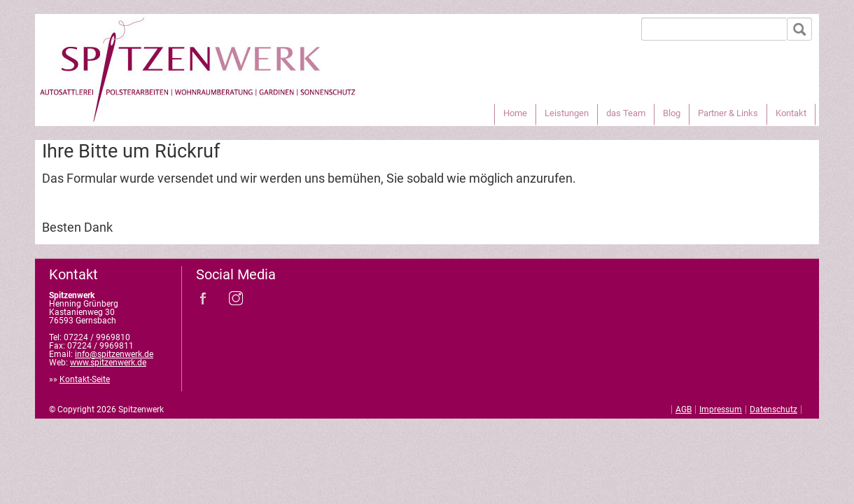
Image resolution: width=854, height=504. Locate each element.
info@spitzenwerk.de (114, 354)
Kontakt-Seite (85, 379)
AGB (684, 409)
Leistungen (567, 113)
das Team (626, 113)
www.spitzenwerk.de (108, 363)
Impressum (721, 409)
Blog (672, 113)
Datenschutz (773, 409)
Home (515, 113)
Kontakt (791, 113)
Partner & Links (728, 113)
